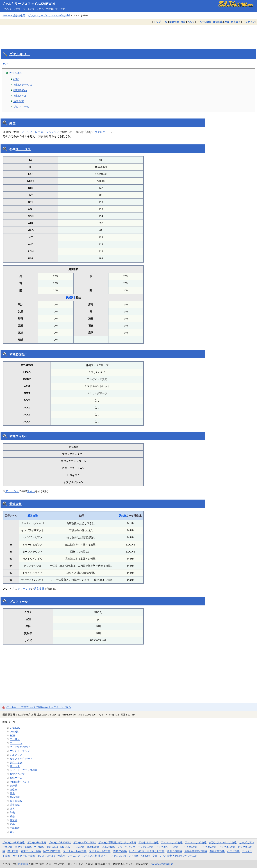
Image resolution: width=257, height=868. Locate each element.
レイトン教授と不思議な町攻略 (147, 851)
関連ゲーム (16, 778)
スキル (20, 436)
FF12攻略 (13, 851)
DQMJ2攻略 (108, 847)
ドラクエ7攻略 (208, 847)
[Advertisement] (129, 34)
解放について (17, 774)
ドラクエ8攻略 (227, 847)
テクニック (16, 762)
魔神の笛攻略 (217, 851)
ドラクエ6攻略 (189, 847)
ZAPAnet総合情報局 (14, 15)
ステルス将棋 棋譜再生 (95, 856)
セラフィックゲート (21, 759)
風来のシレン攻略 (31, 851)
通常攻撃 (19, 101)
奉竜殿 (13, 820)
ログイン (250, 22)
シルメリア (53, 132)
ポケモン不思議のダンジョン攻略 (117, 842)
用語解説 (15, 828)
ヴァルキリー (20, 54)
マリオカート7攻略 (100, 851)
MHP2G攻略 (120, 851)
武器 (12, 816)
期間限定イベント (20, 782)
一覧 (165, 22)
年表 (12, 813)
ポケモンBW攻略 (37, 842)
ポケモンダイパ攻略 (85, 842)
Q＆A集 (14, 731)
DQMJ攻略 (93, 847)
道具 (12, 809)
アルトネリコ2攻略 (172, 842)
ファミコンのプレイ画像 (125, 856)
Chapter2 (15, 728)
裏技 (12, 832)
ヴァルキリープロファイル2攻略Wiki (28, 4)
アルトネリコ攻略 (149, 842)
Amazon (145, 856)
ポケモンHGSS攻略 (14, 842)
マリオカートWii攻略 (75, 851)
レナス (39, 132)
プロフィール (21, 107)
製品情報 (15, 797)
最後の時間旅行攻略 (196, 851)
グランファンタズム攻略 (223, 842)
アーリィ (27, 132)
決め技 (123, 516)
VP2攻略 (39, 847)
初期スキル (20, 96)
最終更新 (174, 22)
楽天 (155, 856)
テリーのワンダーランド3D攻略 (135, 847)
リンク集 (15, 766)
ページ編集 (205, 22)
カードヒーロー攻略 (24, 856)
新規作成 (218, 22)
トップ (157, 22)
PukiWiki (23, 864)
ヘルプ (191, 22)
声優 (12, 793)
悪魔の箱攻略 (174, 851)
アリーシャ (12, 491)
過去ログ (236, 22)
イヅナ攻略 (233, 851)
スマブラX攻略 (23, 847)
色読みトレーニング (69, 856)
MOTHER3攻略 (52, 851)
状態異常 (71, 297)
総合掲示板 (16, 801)
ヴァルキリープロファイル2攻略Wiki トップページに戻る (39, 707)
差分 (227, 22)
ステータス (23, 149)
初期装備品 (20, 90)
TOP (5, 63)
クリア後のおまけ (20, 747)
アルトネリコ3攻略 (196, 842)
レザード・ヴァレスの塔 (24, 770)
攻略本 (13, 789)
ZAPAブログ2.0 (46, 856)
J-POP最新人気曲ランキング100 (178, 856)
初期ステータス (23, 85)
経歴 (16, 79)
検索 (183, 22)
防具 (12, 824)
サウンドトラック (20, 751)
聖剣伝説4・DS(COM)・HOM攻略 (66, 847)
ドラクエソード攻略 (167, 847)
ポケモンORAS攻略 (60, 842)
